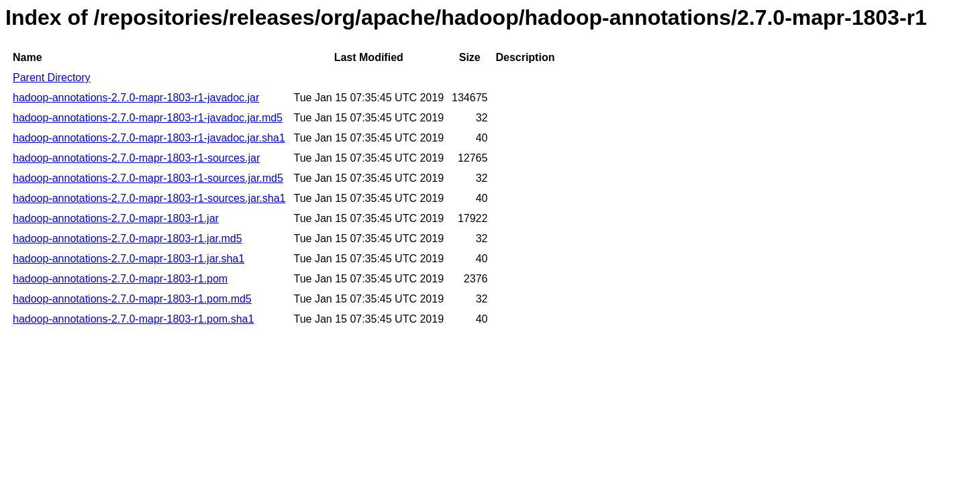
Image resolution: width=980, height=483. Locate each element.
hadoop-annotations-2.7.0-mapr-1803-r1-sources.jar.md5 (148, 178)
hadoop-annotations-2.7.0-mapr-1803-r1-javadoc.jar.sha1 (149, 138)
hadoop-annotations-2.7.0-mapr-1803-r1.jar (116, 218)
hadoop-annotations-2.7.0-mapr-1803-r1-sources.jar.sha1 (149, 198)
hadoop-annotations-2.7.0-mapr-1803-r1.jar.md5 (128, 238)
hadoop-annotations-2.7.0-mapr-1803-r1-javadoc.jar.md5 (148, 118)
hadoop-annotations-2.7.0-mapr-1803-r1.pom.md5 (132, 299)
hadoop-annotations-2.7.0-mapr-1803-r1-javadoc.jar (136, 98)
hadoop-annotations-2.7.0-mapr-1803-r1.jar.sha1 (129, 259)
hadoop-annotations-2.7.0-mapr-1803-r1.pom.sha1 (133, 319)
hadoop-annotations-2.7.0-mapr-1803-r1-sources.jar (136, 158)
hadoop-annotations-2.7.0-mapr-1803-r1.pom (120, 279)
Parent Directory (52, 77)
